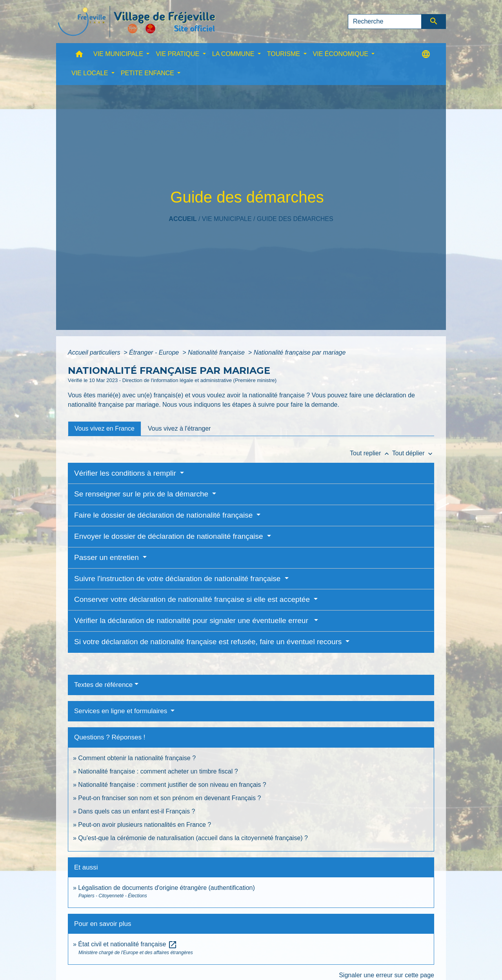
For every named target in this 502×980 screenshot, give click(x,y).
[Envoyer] (434, 22)
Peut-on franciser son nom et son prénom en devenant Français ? (169, 798)
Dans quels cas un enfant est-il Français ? (136, 811)
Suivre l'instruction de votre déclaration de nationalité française (178, 579)
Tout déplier (413, 453)
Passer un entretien (107, 557)
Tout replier (371, 453)
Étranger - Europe (155, 352)
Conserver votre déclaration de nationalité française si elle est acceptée (193, 599)
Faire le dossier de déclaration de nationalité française (165, 515)
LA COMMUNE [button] (234, 54)
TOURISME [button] (285, 54)
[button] (79, 56)
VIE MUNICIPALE (227, 219)
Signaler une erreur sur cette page (387, 975)
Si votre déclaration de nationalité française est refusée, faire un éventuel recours (209, 642)
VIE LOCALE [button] (91, 73)
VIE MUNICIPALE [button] (119, 54)
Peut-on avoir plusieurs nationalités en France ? (145, 825)
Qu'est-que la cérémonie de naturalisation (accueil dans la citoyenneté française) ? (193, 838)
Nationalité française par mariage (300, 352)
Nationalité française (217, 352)
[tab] (105, 429)
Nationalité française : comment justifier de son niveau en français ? (172, 785)
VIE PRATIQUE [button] (178, 54)
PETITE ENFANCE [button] (148, 73)
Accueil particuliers (95, 352)
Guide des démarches (295, 219)
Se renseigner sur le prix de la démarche (142, 494)
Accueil (183, 219)
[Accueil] (136, 22)
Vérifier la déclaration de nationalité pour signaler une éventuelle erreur (193, 620)
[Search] (385, 22)
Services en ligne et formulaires (122, 711)
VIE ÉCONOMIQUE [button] (342, 54)
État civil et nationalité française (128, 944)
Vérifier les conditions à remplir (126, 473)
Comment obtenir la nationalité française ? (137, 758)
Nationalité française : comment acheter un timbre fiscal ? (158, 771)
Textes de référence (103, 685)
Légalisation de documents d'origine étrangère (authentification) (166, 888)
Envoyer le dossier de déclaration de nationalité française (170, 536)
